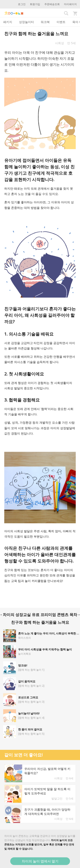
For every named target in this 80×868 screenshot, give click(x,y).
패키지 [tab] (8, 22)
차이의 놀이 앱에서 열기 (40, 861)
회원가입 (35, 4)
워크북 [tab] (45, 22)
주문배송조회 (52, 4)
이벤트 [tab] (61, 22)
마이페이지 (70, 4)
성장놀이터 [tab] (26, 22)
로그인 (22, 4)
